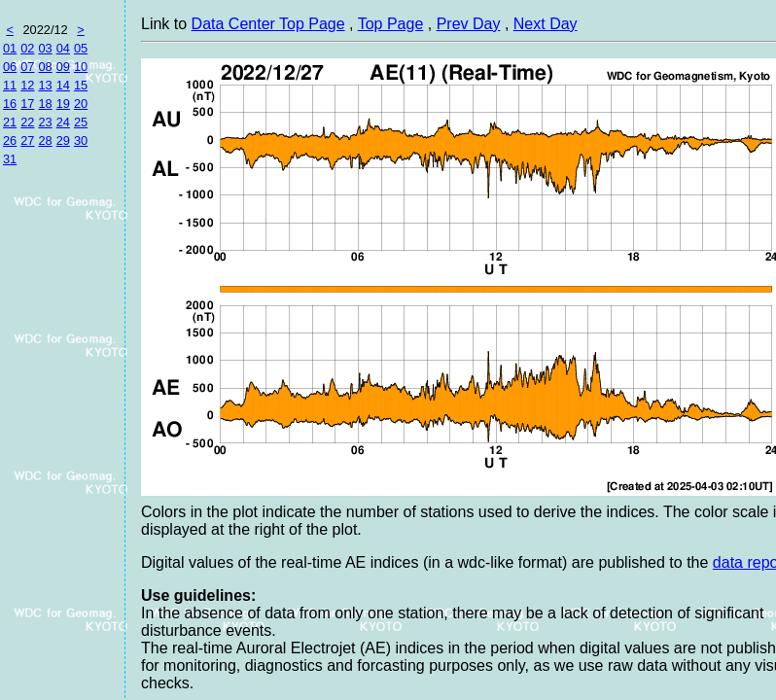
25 (81, 122)
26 (10, 140)
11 (10, 85)
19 (63, 104)
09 (63, 67)
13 (45, 85)
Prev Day (469, 24)
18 (45, 104)
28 (45, 140)
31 (10, 159)
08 (45, 67)
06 (10, 67)
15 (81, 85)
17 (27, 104)
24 (63, 122)
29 (63, 140)
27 (27, 140)
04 (63, 48)
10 (81, 67)
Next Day (546, 24)
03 (45, 48)
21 (10, 122)
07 (27, 67)
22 (27, 122)
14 (63, 85)
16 (10, 104)
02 (27, 48)
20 (81, 104)
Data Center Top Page (268, 24)
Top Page (391, 24)
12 (27, 85)
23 (45, 122)
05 (81, 48)
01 (10, 48)
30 (81, 140)
